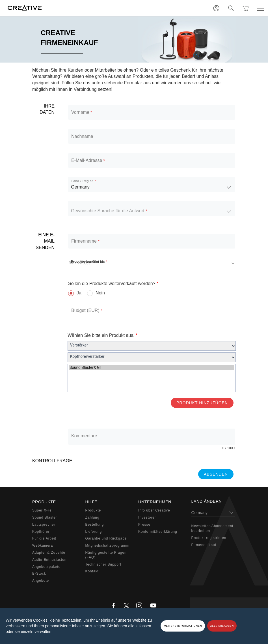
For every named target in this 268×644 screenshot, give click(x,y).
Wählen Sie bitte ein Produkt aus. (102, 335)
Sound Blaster (45, 517)
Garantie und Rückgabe (106, 538)
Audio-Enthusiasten (49, 560)
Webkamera (43, 545)
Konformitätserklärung (158, 532)
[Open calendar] (233, 262)
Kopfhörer (41, 532)
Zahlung (92, 517)
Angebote (41, 581)
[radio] (75, 293)
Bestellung (95, 525)
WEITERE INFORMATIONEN (183, 626)
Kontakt (92, 571)
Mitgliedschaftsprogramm (107, 545)
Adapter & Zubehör (49, 553)
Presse (144, 525)
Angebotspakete (46, 567)
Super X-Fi (42, 510)
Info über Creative (154, 510)
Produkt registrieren (209, 538)
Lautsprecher (44, 525)
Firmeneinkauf (204, 545)
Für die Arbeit (44, 538)
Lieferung (94, 532)
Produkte (93, 510)
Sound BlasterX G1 (152, 368)
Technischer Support (103, 564)
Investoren (148, 517)
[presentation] (111, 469)
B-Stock (39, 574)
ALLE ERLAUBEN (222, 626)
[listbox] (152, 185)
